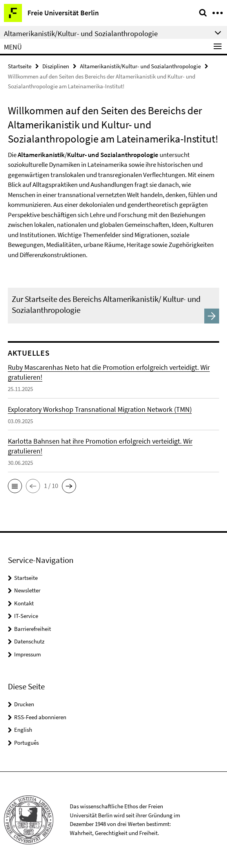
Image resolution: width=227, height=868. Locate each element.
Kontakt (24, 603)
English (23, 730)
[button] (15, 486)
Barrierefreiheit (33, 629)
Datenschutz (29, 641)
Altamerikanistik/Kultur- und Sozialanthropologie (140, 66)
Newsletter (27, 590)
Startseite (20, 66)
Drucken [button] (24, 704)
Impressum (27, 654)
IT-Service (26, 616)
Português (26, 743)
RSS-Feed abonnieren (40, 717)
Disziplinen (56, 66)
